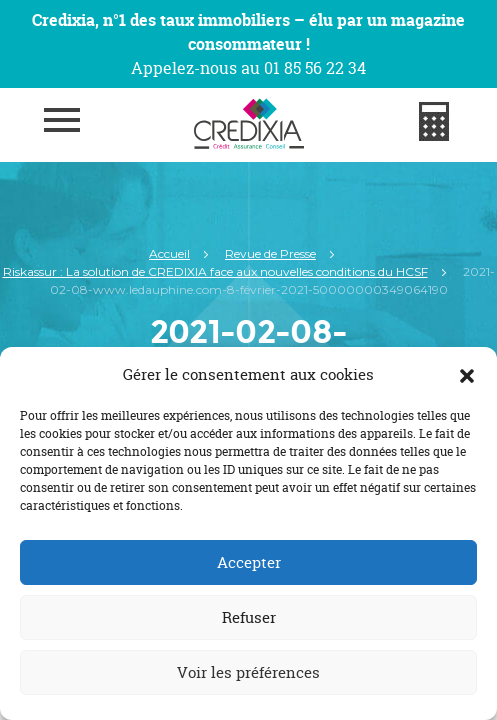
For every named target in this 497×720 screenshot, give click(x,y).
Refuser (249, 617)
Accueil (169, 253)
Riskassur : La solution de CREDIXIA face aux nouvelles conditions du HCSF (215, 271)
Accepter (249, 562)
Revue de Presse (270, 253)
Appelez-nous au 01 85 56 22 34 (248, 68)
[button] (467, 375)
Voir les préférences (248, 672)
